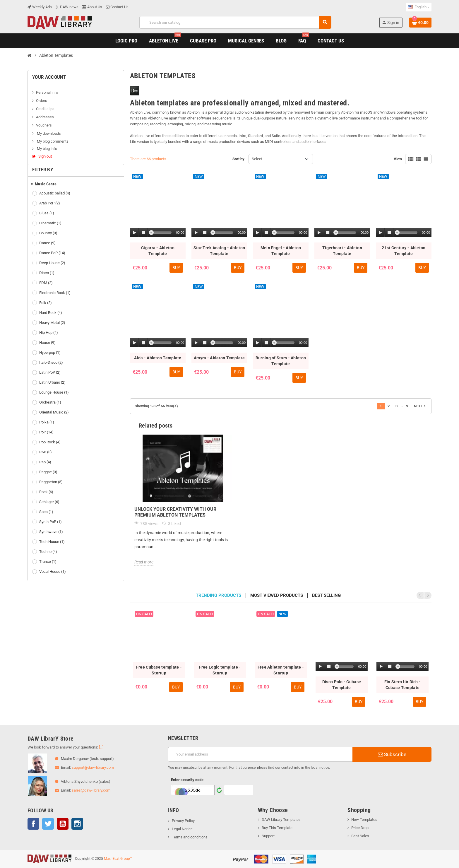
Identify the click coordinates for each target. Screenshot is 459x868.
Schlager (50, 502)
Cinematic (51, 223)
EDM (46, 283)
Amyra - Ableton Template (219, 358)
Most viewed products (277, 596)
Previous (420, 595)
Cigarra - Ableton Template (158, 251)
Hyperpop (50, 353)
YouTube (63, 824)
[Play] (135, 233)
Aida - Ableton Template (158, 358)
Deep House (53, 263)
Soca (47, 512)
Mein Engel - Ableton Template (281, 251)
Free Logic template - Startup (220, 670)
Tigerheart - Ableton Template (342, 251)
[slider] (161, 233)
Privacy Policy (183, 821)
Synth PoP (51, 522)
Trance (48, 562)
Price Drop (360, 828)
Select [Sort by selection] (257, 159)
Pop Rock (50, 442)
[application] (158, 233)
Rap (46, 462)
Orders (42, 101)
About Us (92, 7)
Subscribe (392, 754)
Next (420, 406)
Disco (47, 273)
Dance (48, 243)
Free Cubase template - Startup (159, 670)
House (48, 343)
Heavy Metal (53, 323)
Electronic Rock (55, 293)
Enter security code (187, 780)
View (398, 159)
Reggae (49, 472)
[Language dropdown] (419, 7)
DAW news (67, 7)
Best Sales (360, 836)
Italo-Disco (52, 363)
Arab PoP (50, 203)
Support (268, 836)
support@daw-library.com (93, 767)
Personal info (47, 92)
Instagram (77, 824)
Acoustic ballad (55, 193)
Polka (47, 422)
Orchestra (51, 402)
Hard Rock (51, 313)
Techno (49, 552)
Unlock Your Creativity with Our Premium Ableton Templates (175, 512)
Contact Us (117, 7)
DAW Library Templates (281, 820)
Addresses (45, 117)
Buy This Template (277, 828)
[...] (101, 747)
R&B (46, 452)
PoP (47, 432)
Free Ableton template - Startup (281, 670)
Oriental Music (54, 412)
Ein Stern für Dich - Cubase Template (403, 685)
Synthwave (52, 532)
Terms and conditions (190, 837)
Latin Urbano (53, 382)
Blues (47, 213)
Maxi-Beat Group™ (118, 859)
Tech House (52, 542)
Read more (144, 562)
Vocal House (53, 572)
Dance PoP (53, 253)
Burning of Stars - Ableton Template (281, 361)
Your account (49, 77)
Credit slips (45, 109)
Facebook (33, 824)
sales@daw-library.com (91, 790)
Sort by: (239, 159)
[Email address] (260, 754)
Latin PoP (50, 373)
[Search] (235, 22)
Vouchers (44, 125)
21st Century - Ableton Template (404, 251)
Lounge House (54, 392)
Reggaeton (51, 482)
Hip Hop (49, 333)
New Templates (364, 820)
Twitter (48, 824)
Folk (46, 303)
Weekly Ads (40, 7)
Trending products (219, 596)
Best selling (326, 596)
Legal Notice (182, 829)
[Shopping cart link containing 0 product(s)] (420, 23)
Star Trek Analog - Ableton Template (219, 251)
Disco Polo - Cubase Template (342, 685)
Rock (47, 492)
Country (49, 233)
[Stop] (143, 233)
